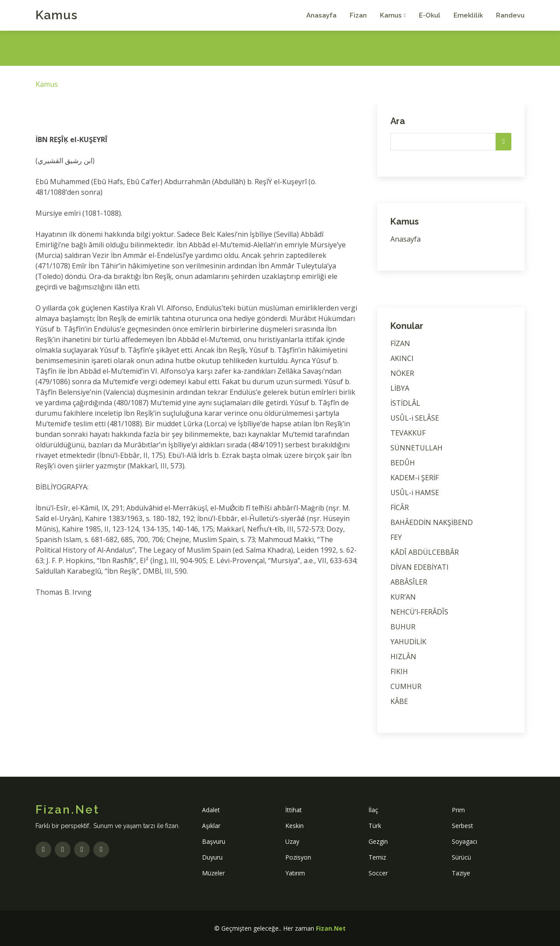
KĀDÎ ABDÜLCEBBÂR (425, 552)
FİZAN (400, 343)
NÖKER (402, 373)
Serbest (463, 826)
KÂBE (399, 701)
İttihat (294, 810)
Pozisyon (298, 857)
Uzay (292, 841)
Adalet (211, 810)
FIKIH (399, 671)
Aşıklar (211, 826)
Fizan (358, 15)
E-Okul (430, 15)
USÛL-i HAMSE (415, 493)
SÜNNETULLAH (416, 448)
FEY (396, 537)
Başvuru (214, 841)
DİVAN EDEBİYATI (420, 567)
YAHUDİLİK (408, 642)
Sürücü (461, 857)
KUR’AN (403, 597)
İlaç (373, 810)
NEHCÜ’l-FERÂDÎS (419, 612)
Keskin (294, 826)
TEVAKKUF (408, 433)
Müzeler (213, 873)
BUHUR (403, 627)
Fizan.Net (331, 928)
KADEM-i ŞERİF (415, 478)
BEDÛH (403, 463)
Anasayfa (321, 15)
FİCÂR (400, 507)
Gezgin (378, 841)
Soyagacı (464, 841)
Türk (375, 826)
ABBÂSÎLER (409, 582)
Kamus (57, 15)
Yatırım (295, 873)
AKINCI (402, 358)
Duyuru (212, 857)
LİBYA (400, 388)
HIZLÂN (403, 657)
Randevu (510, 15)
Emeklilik (468, 15)
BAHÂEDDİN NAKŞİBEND (432, 522)
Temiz (377, 857)
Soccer (378, 873)
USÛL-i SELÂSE (415, 418)
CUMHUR (406, 686)
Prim (458, 810)
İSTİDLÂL (405, 403)
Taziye (461, 873)
